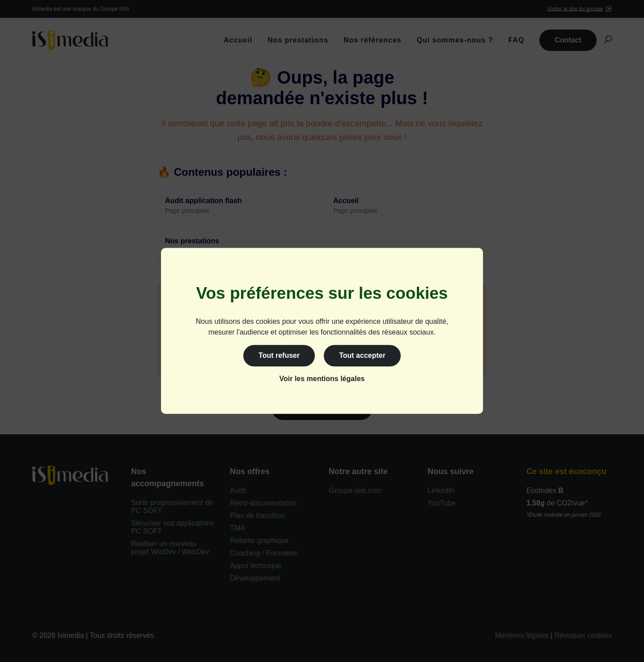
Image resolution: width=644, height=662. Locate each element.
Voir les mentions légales (322, 379)
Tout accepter (362, 356)
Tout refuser (279, 356)
